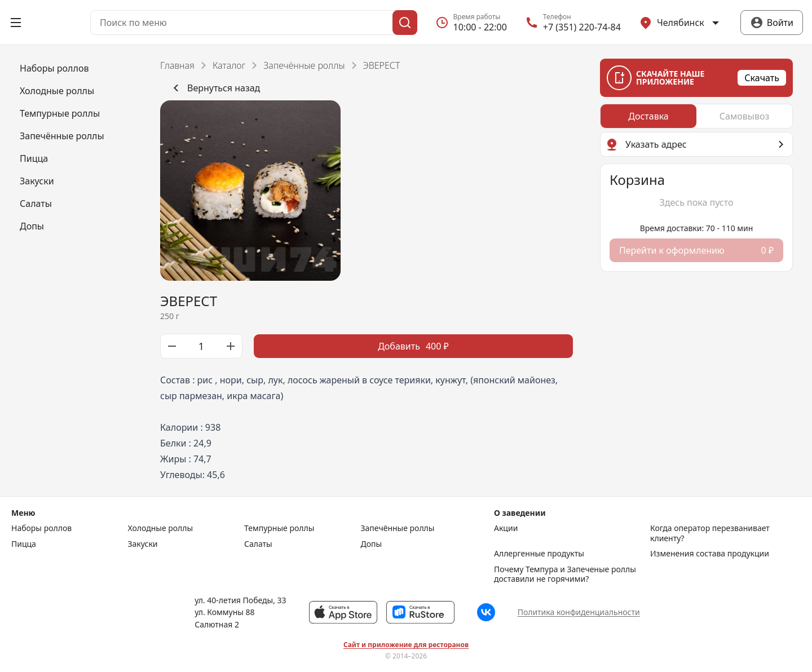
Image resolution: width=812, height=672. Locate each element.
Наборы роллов (41, 528)
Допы (372, 544)
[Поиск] (405, 23)
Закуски (143, 544)
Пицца (24, 544)
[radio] (648, 116)
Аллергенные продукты (539, 554)
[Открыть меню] (16, 23)
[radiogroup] (696, 116)
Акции (506, 528)
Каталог (229, 65)
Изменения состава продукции (710, 554)
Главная (177, 65)
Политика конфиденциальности (579, 612)
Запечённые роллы (304, 65)
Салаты (258, 544)
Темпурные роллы (279, 528)
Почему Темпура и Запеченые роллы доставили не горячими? (565, 574)
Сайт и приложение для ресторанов (406, 645)
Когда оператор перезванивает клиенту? (710, 533)
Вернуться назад (215, 88)
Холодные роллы (161, 528)
